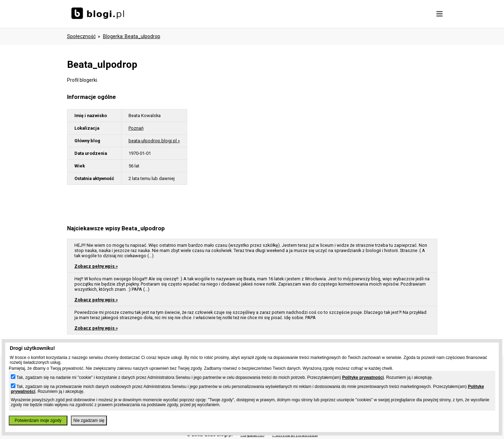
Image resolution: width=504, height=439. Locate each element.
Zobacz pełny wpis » (96, 266)
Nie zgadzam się (89, 420)
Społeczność (81, 36)
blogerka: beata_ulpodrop (132, 36)
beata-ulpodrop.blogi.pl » (154, 141)
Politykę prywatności (363, 377)
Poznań (136, 128)
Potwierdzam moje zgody (38, 420)
